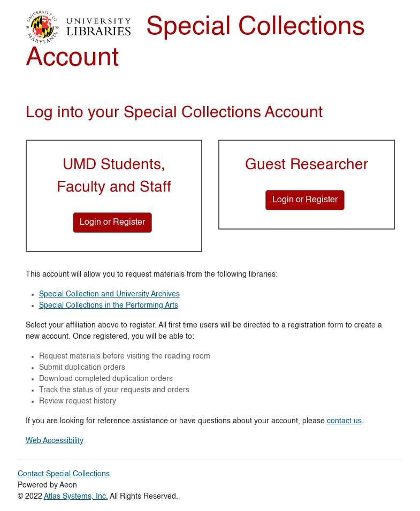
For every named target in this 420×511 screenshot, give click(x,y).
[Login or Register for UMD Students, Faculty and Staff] (112, 223)
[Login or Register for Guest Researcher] (305, 200)
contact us (344, 421)
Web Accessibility (55, 441)
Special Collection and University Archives (109, 294)
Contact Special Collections (64, 474)
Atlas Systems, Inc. (76, 497)
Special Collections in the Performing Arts (109, 306)
